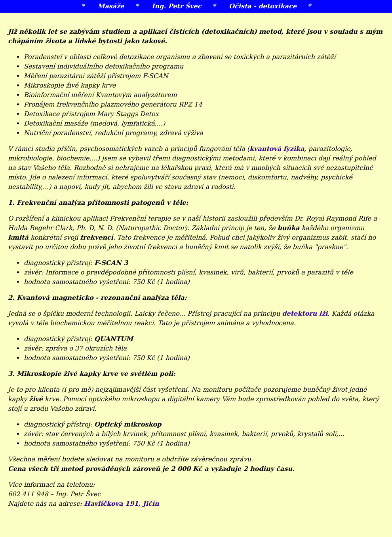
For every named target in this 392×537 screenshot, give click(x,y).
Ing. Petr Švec (176, 6)
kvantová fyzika (277, 149)
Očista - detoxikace (263, 6)
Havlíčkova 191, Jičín (121, 504)
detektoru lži (305, 313)
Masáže (111, 6)
